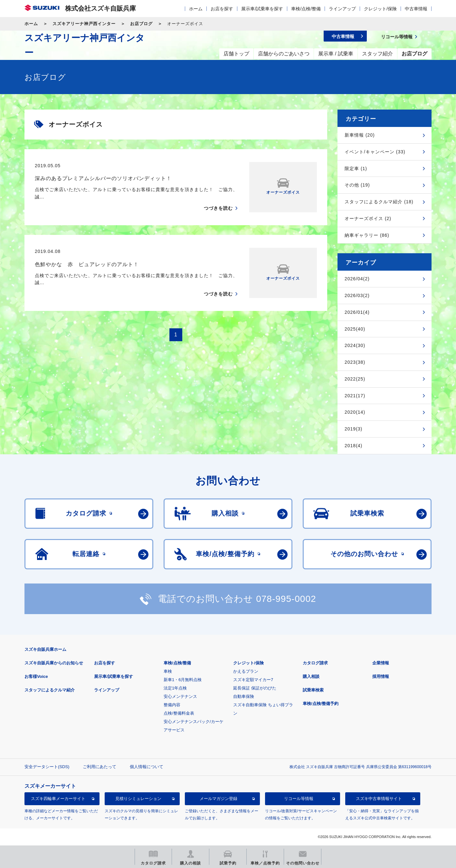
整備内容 (172, 705)
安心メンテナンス (180, 696)
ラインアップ (342, 9)
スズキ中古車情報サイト (379, 799)
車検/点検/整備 (306, 9)
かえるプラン (246, 671)
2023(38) (355, 362)
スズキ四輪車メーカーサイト (58, 799)
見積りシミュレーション (138, 799)
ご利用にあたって (100, 767)
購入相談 (311, 676)
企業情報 (381, 663)
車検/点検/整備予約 (321, 704)
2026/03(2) (357, 295)
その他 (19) (357, 185)
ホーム (196, 9)
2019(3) (353, 429)
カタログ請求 (315, 663)
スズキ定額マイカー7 (253, 680)
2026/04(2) (357, 279)
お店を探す (222, 9)
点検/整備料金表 (179, 713)
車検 (168, 671)
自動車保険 (244, 696)
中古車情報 (416, 9)
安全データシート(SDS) (47, 767)
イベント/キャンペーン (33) (375, 152)
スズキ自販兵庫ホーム (45, 649)
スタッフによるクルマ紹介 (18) (379, 202)
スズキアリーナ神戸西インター (84, 24)
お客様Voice (36, 676)
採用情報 (381, 676)
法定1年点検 (175, 688)
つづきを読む (218, 208)
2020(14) (355, 412)
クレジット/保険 (380, 9)
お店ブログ (141, 24)
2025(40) (355, 329)
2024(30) (355, 345)
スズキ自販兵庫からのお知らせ (54, 663)
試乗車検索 (313, 690)
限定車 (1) (356, 169)
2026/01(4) (357, 312)
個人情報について (147, 767)
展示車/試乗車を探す (262, 9)
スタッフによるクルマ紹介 (50, 690)
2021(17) (355, 396)
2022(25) (355, 379)
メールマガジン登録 (218, 799)
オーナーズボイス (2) (368, 218)
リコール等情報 (299, 799)
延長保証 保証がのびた (255, 688)
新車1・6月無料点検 (183, 680)
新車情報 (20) (360, 135)
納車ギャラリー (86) (367, 235)
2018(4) (353, 446)
